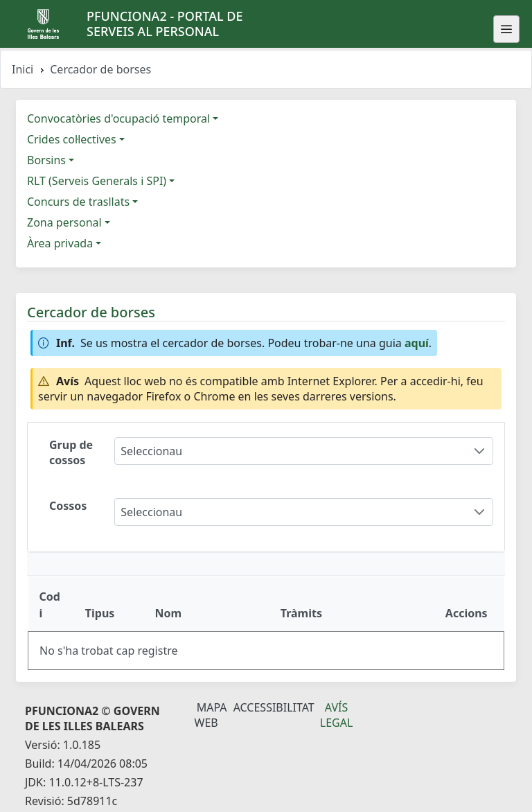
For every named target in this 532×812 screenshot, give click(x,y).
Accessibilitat (274, 707)
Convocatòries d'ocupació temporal (118, 118)
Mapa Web (211, 715)
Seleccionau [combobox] (151, 451)
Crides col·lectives (72, 139)
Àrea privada (60, 243)
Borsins (46, 160)
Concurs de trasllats (78, 202)
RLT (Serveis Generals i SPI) (97, 181)
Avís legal (337, 715)
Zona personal (64, 222)
